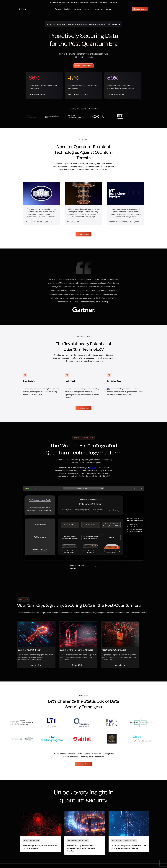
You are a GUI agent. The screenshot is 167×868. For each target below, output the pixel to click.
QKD (108, 389)
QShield (93, 468)
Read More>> (116, 24)
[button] (58, 9)
